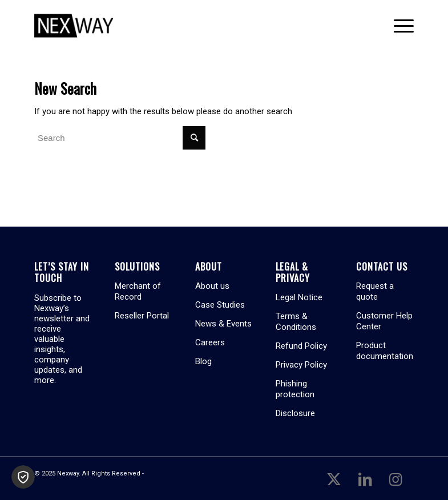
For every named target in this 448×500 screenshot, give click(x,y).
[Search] (120, 138)
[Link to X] (334, 478)
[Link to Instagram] (395, 478)
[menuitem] (398, 26)
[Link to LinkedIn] (365, 478)
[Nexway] (74, 26)
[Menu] (398, 26)
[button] (23, 477)
